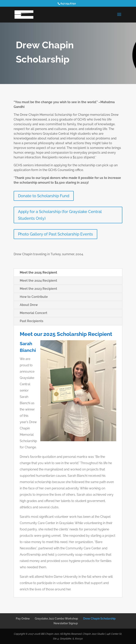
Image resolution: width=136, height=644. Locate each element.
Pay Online (23, 619)
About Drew (29, 305)
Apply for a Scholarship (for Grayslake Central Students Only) (60, 215)
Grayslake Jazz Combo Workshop (56, 619)
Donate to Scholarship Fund (44, 196)
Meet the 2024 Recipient (38, 281)
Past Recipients (32, 321)
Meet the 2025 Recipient (38, 272)
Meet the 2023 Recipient (38, 289)
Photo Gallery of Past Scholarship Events (55, 234)
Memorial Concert (34, 313)
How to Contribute (34, 297)
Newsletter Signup (66, 623)
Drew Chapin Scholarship (99, 619)
